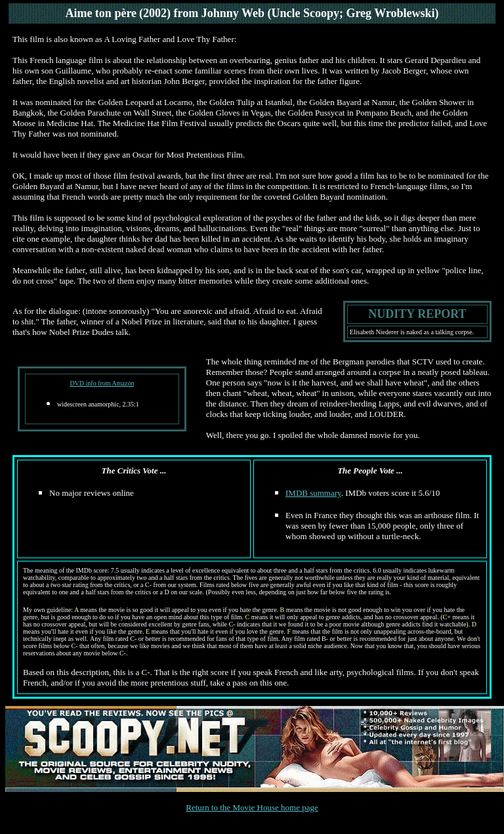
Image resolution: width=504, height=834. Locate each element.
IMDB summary (313, 493)
